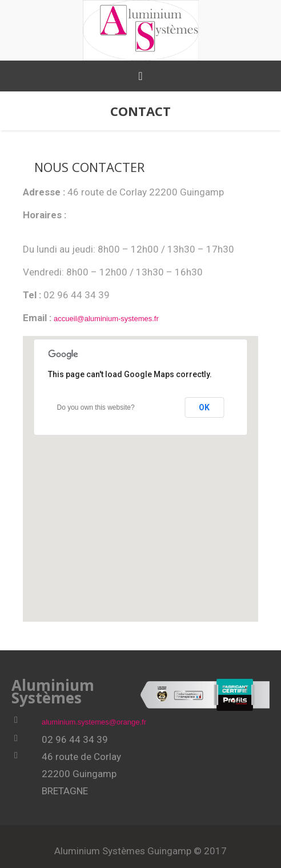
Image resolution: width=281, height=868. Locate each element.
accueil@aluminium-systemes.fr (106, 319)
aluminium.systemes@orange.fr (94, 722)
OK (204, 407)
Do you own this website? (95, 407)
